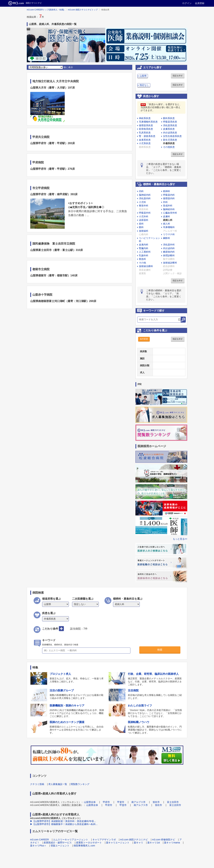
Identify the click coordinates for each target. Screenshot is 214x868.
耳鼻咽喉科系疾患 (148, 122)
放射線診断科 (170, 263)
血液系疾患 (145, 140)
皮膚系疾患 (169, 129)
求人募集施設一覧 (58, 784)
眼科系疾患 (169, 118)
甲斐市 (121, 802)
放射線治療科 (146, 266)
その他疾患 (169, 147)
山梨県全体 (90, 802)
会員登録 (200, 3)
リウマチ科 (169, 234)
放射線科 (144, 231)
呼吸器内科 (169, 195)
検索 (160, 650)
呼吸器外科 (145, 213)
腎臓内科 (144, 248)
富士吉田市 (173, 802)
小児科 (142, 202)
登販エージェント (60, 846)
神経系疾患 (145, 118)
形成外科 (168, 206)
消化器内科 (145, 198)
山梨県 (143, 76)
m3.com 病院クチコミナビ (134, 840)
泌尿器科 (144, 220)
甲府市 (106, 802)
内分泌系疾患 (170, 133)
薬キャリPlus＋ (38, 846)
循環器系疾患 (146, 125)
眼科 (141, 227)
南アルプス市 (138, 802)
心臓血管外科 (170, 213)
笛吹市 (156, 802)
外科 (165, 202)
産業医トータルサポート (89, 843)
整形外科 (144, 206)
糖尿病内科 (169, 252)
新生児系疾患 (170, 140)
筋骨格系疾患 (146, 129)
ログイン (187, 3)
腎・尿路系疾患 (147, 136)
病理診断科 (169, 255)
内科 (141, 191)
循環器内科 (169, 198)
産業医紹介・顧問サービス (58, 843)
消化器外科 (169, 245)
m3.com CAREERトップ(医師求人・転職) (45, 10)
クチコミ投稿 (37, 784)
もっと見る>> (180, 539)
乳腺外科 (144, 255)
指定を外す (178, 76)
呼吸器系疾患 (170, 122)
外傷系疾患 (169, 143)
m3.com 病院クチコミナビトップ (83, 10)
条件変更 (144, 339)
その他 (142, 263)
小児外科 (144, 216)
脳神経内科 (145, 195)
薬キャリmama (172, 843)
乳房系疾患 (145, 133)
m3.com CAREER (39, 840)
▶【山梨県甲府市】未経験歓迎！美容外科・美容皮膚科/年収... (63, 821)
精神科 (167, 191)
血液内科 (144, 245)
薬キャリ (138, 843)
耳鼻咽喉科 (169, 227)
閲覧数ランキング (80, 784)
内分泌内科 (169, 248)
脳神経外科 (169, 209)
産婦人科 (168, 220)
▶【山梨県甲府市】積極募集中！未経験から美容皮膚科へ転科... (64, 824)
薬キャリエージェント (118, 843)
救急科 (142, 259)
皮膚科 (167, 216)
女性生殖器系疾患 (172, 136)
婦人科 (167, 224)
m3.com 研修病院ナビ (164, 840)
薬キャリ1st (154, 843)
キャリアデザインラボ (104, 840)
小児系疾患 (145, 143)
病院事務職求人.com (84, 846)
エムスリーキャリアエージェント (71, 840)
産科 (141, 224)
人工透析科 (145, 252)
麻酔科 (167, 238)
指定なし (144, 85)
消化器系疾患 (170, 125)
